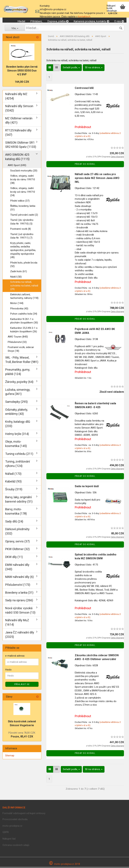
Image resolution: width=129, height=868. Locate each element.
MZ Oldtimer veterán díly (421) (19, 122)
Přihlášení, (36, 21)
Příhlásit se (22, 686)
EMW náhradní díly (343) (17, 568)
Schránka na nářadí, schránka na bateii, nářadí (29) (24, 287)
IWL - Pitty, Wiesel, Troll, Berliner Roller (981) (22, 361)
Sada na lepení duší (87, 488)
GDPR (6, 834)
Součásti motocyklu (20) (24, 172)
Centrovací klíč (84, 89)
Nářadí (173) (13, 475)
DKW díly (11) (14, 558)
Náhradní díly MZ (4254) (16, 97)
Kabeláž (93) (13, 483)
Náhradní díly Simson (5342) (19, 110)
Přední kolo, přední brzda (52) (24, 266)
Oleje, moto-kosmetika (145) (16, 445)
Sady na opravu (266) (19, 602)
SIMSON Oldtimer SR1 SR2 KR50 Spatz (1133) (21, 146)
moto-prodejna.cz (12, 827)
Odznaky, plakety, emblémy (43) (16, 413)
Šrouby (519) (14, 491)
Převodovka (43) (19, 310)
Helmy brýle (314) (17, 435)
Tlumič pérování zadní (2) (24, 216)
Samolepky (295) (16, 403)
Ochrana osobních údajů (16, 846)
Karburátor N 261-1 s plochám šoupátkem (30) (24, 322)
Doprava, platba (58, 21)
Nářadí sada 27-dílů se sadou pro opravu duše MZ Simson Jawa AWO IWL (97, 179)
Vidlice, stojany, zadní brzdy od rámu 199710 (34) (23, 193)
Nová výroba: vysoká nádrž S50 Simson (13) (20, 612)
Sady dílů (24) (14, 523)
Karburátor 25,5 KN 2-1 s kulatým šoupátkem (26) (24, 331)
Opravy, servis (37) (17, 542)
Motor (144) (17, 305)
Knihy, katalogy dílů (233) (18, 425)
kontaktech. (84, 17)
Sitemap (10, 757)
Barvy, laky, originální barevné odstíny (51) (19, 500)
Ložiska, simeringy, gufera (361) (18, 393)
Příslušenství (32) (17, 343)
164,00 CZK (22, 83)
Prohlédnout (83, 128)
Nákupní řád (9, 840)
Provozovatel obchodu (15, 821)
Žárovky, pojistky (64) (19, 383)
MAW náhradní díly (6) (19, 578)
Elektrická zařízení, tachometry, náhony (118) (24, 297)
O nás (119, 21)
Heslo (8, 671)
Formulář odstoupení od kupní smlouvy (24, 814)
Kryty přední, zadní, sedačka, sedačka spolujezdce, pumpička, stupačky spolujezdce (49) (23, 251)
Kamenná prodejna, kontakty (91, 21)
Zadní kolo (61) (19, 273)
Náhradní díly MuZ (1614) (17, 624)
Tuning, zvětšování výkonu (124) (18, 465)
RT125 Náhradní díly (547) (18, 134)
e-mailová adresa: (15, 657)
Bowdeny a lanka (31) (19, 594)
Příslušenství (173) (18, 586)
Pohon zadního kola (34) (24, 315)
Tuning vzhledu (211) (19, 455)
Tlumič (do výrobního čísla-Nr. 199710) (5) (22, 223)
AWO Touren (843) (18, 338)
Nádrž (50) (16, 278)
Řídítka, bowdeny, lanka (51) (23, 209)
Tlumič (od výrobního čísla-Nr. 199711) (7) (22, 237)
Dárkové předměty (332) (17, 533)
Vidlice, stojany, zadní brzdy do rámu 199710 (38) (23, 181)
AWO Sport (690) (17, 167)
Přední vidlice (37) (20, 202)
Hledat (21, 21)
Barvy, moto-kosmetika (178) (16, 513)
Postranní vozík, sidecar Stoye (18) (21, 350)
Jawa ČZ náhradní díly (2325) (20, 636)
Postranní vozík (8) (21, 230)
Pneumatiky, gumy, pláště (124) (18, 373)
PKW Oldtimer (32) (17, 550)
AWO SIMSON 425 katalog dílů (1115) (17, 158)
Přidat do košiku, (85, 165)
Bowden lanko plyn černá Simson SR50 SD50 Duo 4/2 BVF (22, 72)
